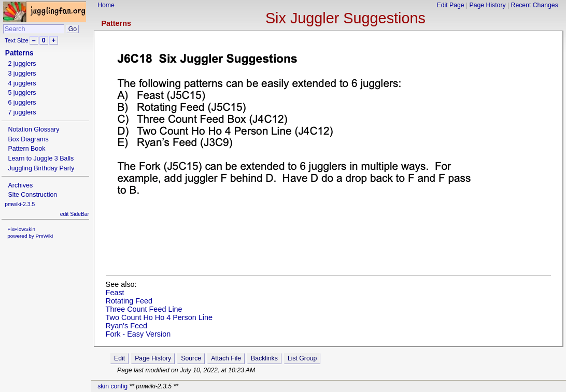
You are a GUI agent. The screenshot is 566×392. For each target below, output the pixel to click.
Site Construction (32, 195)
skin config (112, 386)
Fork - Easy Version (138, 334)
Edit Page (451, 5)
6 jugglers (22, 103)
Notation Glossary (33, 129)
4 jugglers (22, 83)
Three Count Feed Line (144, 309)
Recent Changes (535, 5)
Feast (115, 293)
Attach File (226, 358)
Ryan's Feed (126, 326)
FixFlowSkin (21, 229)
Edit (119, 358)
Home (106, 5)
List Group (302, 358)
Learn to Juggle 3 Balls (41, 158)
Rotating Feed (129, 301)
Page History (488, 5)
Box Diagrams (28, 139)
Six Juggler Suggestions (345, 18)
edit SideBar (75, 214)
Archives (20, 185)
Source (191, 358)
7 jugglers (22, 112)
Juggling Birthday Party (41, 168)
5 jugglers (22, 93)
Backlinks (264, 358)
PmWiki (45, 236)
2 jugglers (22, 64)
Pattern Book (26, 149)
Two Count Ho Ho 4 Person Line (159, 317)
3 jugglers (22, 74)
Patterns (116, 23)
